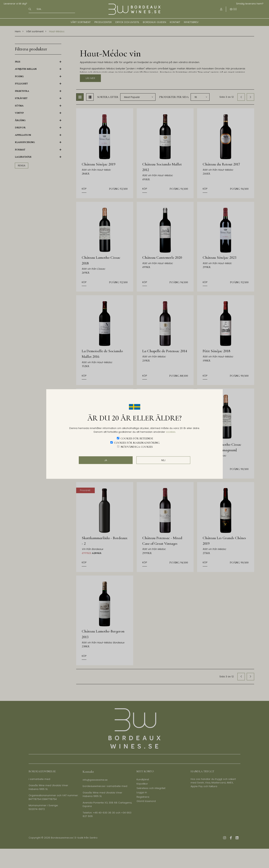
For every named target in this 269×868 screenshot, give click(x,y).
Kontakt (175, 22)
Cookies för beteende (137, 438)
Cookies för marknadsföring (137, 443)
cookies (171, 432)
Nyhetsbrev (191, 22)
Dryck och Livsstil (127, 22)
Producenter (103, 22)
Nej (163, 460)
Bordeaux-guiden (154, 22)
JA (106, 460)
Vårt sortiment (81, 22)
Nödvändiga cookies (137, 447)
